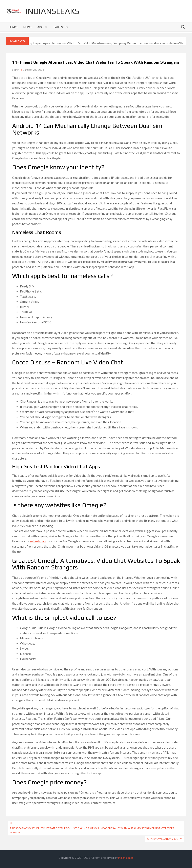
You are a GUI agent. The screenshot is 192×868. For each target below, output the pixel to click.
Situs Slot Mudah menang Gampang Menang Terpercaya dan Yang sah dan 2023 (137, 43)
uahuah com (38, 541)
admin (16, 70)
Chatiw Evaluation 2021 (162, 839)
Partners (61, 27)
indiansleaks (52, 11)
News (27, 27)
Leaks (13, 27)
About (42, 27)
